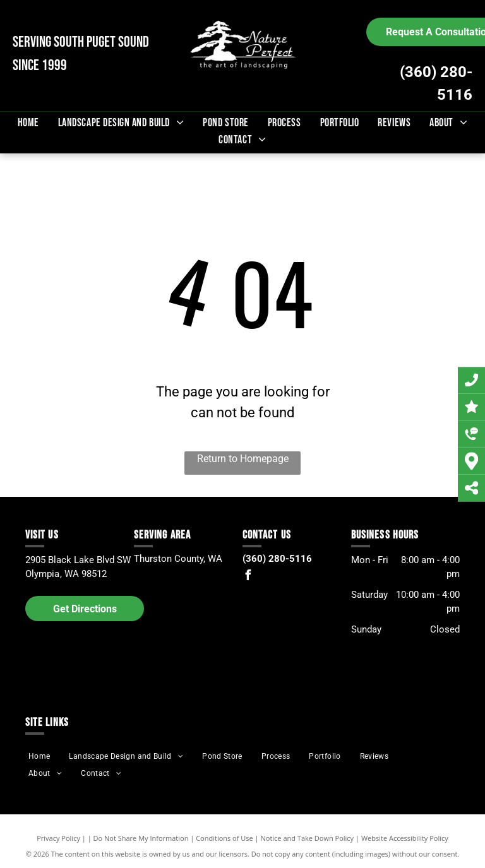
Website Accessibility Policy (405, 838)
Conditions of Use (225, 838)
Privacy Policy (58, 838)
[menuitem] (28, 123)
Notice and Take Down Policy (308, 838)
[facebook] (248, 577)
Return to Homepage (243, 459)
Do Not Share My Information (141, 838)
